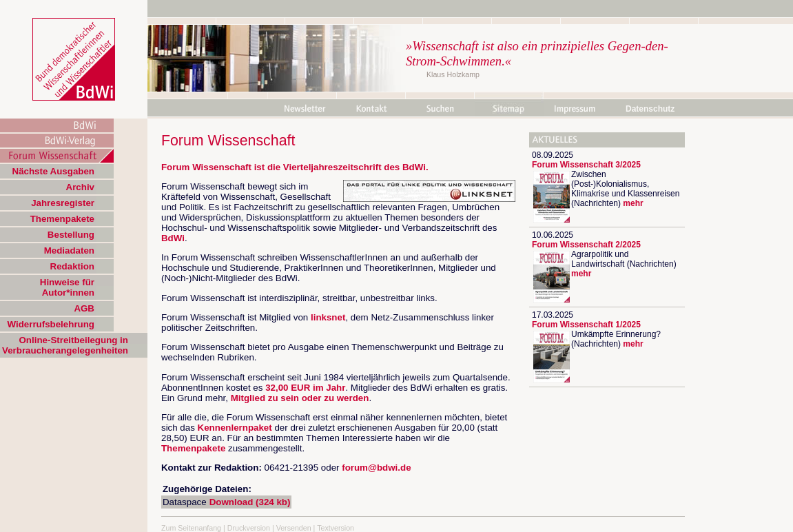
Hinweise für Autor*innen (67, 287)
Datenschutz (650, 109)
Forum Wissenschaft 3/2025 (586, 165)
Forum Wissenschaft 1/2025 (586, 325)
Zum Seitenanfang (191, 528)
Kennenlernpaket (235, 428)
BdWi (414, 167)
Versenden (294, 528)
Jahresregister (63, 203)
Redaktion (72, 266)
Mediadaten (69, 250)
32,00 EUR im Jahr (305, 388)
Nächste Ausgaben (54, 171)
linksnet (328, 317)
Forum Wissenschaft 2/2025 (586, 245)
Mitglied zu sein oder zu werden (300, 398)
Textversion (336, 528)
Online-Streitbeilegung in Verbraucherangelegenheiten (65, 345)
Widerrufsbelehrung (51, 324)
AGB (84, 308)
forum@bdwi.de (376, 468)
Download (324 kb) (250, 502)
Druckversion (249, 528)
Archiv (80, 187)
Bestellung (71, 235)
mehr (633, 203)
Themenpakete (62, 219)
